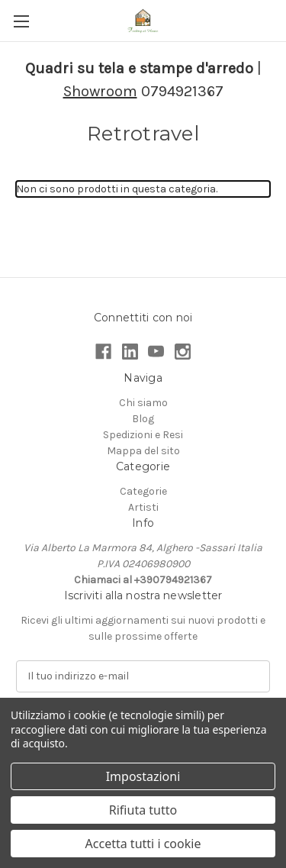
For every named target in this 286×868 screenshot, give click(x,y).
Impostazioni (143, 776)
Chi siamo (143, 403)
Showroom (100, 91)
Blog (143, 419)
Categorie (143, 491)
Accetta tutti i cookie (143, 844)
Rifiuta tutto (143, 810)
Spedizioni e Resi (143, 435)
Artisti (143, 507)
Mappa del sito (143, 451)
